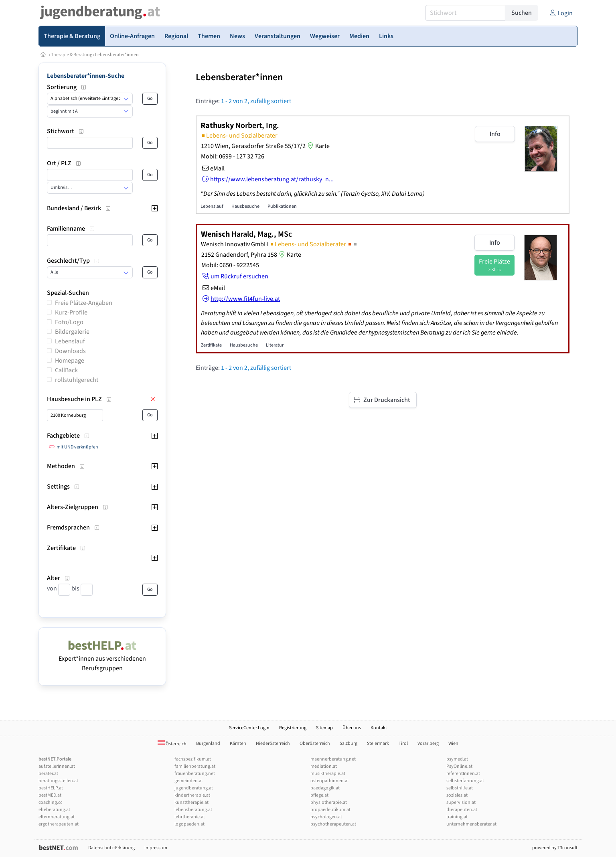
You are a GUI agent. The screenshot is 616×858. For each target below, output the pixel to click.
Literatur (275, 345)
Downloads (70, 351)
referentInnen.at (463, 774)
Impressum (156, 848)
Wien (453, 743)
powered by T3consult (555, 848)
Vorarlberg (428, 743)
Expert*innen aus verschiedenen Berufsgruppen (102, 659)
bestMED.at (50, 795)
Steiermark (378, 743)
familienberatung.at (195, 766)
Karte (318, 146)
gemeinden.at (189, 781)
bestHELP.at (51, 788)
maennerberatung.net (333, 759)
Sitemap (324, 728)
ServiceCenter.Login (249, 728)
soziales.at (457, 795)
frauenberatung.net (195, 774)
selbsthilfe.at (460, 788)
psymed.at (457, 759)
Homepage (70, 361)
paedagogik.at (325, 788)
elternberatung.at (57, 817)
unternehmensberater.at (471, 824)
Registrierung (293, 728)
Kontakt (379, 728)
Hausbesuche (245, 206)
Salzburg (349, 743)
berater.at (48, 774)
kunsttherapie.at (191, 802)
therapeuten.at (462, 810)
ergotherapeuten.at (59, 824)
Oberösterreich (315, 743)
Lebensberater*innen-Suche (86, 76)
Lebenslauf (70, 341)
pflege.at (319, 795)
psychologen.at (326, 817)
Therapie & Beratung (72, 55)
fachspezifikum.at (193, 759)
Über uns (352, 728)
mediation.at (324, 766)
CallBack (66, 370)
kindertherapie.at (192, 795)
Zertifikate (211, 345)
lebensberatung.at (193, 810)
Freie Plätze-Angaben (84, 303)
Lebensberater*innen (117, 55)
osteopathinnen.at (330, 781)
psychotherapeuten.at (333, 824)
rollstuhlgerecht (77, 380)
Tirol (403, 743)
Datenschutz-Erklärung (111, 848)
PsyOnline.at (459, 766)
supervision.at (461, 802)
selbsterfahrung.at (465, 781)
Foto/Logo (69, 322)
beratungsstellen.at (58, 781)
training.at (457, 817)
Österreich (172, 744)
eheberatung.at (54, 810)
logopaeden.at (189, 824)
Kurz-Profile (71, 312)
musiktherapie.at (328, 774)
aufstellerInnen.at (57, 766)
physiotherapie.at (329, 802)
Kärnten (238, 743)
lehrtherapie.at (190, 817)
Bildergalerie (72, 332)
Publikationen (282, 206)
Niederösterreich (273, 743)
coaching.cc (50, 802)
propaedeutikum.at (330, 810)
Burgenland (208, 743)
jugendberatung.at (194, 788)
